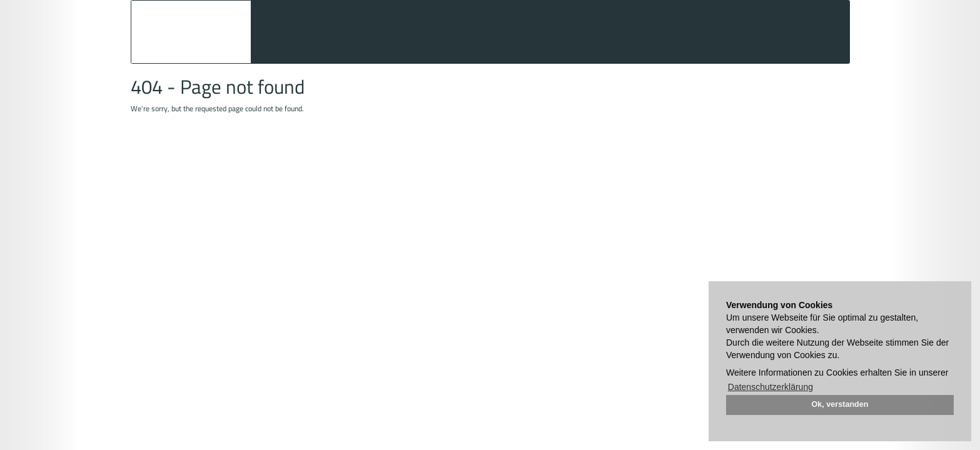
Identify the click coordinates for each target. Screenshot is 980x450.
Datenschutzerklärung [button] (770, 387)
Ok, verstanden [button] (840, 404)
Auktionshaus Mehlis (191, 32)
